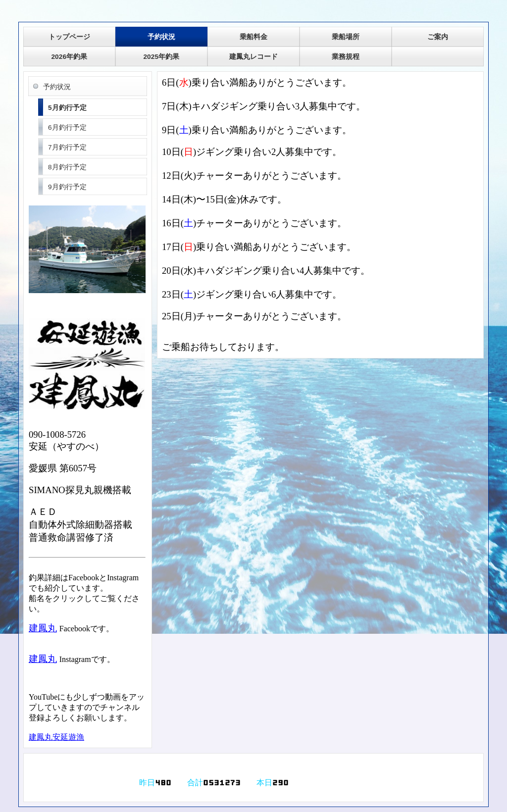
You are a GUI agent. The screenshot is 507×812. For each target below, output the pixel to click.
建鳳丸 (43, 628)
